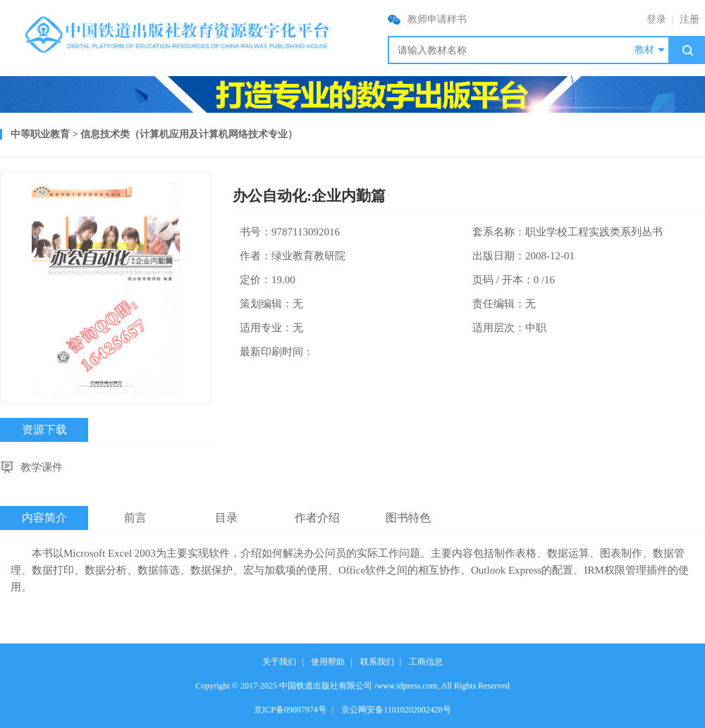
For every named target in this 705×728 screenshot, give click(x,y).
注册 (689, 19)
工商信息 (426, 662)
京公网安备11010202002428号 (396, 710)
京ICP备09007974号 (290, 710)
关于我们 (279, 662)
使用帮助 (328, 662)
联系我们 (377, 662)
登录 (656, 19)
